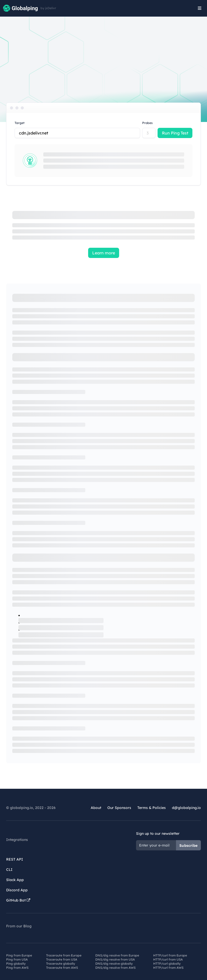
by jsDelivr (48, 8)
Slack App (15, 880)
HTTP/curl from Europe (170, 955)
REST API (15, 859)
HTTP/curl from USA (168, 959)
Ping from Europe (19, 955)
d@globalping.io (186, 808)
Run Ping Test (175, 133)
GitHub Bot (18, 900)
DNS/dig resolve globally (114, 964)
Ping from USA (17, 959)
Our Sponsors (119, 808)
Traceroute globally (61, 964)
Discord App (17, 890)
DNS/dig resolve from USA (115, 959)
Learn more (104, 253)
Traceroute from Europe (64, 955)
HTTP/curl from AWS (168, 968)
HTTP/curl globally (167, 964)
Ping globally (16, 964)
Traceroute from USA (62, 959)
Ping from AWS (17, 968)
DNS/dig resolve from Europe (117, 955)
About (96, 808)
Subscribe (188, 846)
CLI (9, 870)
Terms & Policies (152, 808)
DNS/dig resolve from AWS (115, 968)
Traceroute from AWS (62, 968)
